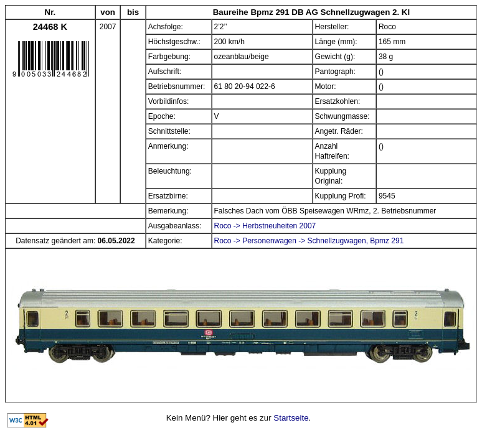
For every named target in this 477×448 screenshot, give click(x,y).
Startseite (291, 418)
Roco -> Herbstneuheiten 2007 (265, 226)
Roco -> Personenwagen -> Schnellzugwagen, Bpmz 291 (309, 241)
